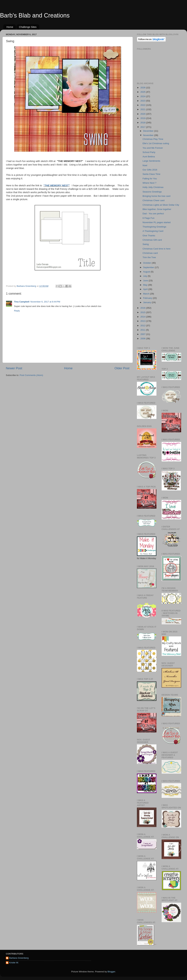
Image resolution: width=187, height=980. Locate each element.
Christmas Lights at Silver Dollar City (161, 205)
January (147, 302)
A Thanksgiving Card (153, 231)
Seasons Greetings (152, 192)
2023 (143, 101)
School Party (149, 152)
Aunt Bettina (149, 157)
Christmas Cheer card (154, 200)
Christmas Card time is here (157, 249)
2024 (143, 96)
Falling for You (150, 179)
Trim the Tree (149, 257)
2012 (143, 326)
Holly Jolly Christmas (153, 187)
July (145, 276)
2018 (143, 123)
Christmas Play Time (153, 139)
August (147, 272)
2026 (143, 88)
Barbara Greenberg (19, 958)
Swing (146, 244)
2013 (143, 321)
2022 (143, 105)
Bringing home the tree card (157, 196)
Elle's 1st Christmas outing (156, 143)
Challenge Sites (28, 27)
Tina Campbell (22, 302)
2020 (143, 114)
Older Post (122, 368)
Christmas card (150, 253)
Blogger (111, 972)
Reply (17, 311)
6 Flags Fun (149, 218)
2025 (143, 92)
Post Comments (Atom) (31, 375)
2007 (143, 334)
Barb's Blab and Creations (35, 15)
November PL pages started (157, 222)
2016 (143, 308)
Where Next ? (150, 183)
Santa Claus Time (152, 174)
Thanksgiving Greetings (154, 227)
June (146, 281)
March (147, 294)
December (149, 131)
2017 (143, 127)
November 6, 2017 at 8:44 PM (45, 302)
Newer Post (14, 368)
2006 (143, 339)
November (149, 135)
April (146, 289)
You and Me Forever (153, 148)
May (146, 285)
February (148, 298)
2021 (143, 109)
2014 (143, 317)
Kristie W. (14, 963)
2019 (143, 118)
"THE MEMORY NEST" (57, 185)
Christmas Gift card (152, 240)
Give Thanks (149, 236)
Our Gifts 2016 (150, 170)
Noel (145, 165)
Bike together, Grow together (157, 209)
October (147, 263)
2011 (143, 330)
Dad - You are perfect (153, 214)
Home (10, 27)
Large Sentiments (151, 161)
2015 (143, 312)
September (149, 267)
